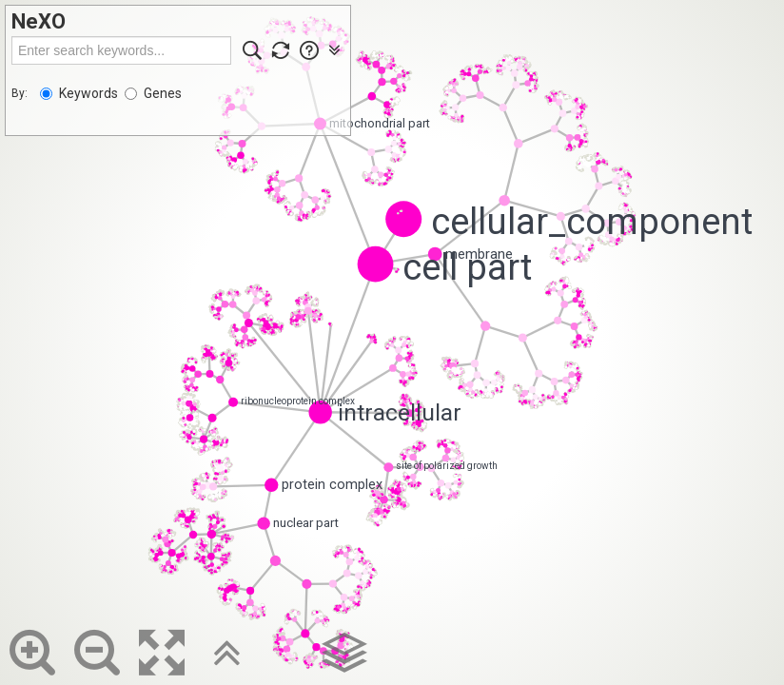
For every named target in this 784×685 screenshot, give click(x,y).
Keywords (79, 93)
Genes (153, 93)
